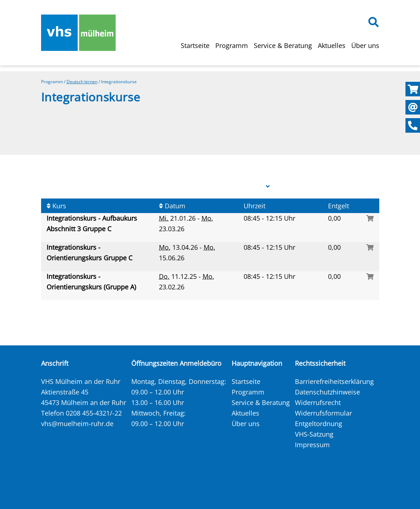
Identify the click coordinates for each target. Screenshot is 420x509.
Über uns (365, 45)
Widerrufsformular (323, 413)
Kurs (56, 206)
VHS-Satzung (314, 434)
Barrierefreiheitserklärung (334, 381)
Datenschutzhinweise (327, 392)
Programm (232, 45)
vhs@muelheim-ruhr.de (77, 424)
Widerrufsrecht (318, 402)
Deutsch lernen (82, 82)
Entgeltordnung (319, 424)
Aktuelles (332, 45)
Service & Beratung (283, 45)
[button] (268, 187)
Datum (172, 206)
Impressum (312, 445)
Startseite (195, 45)
